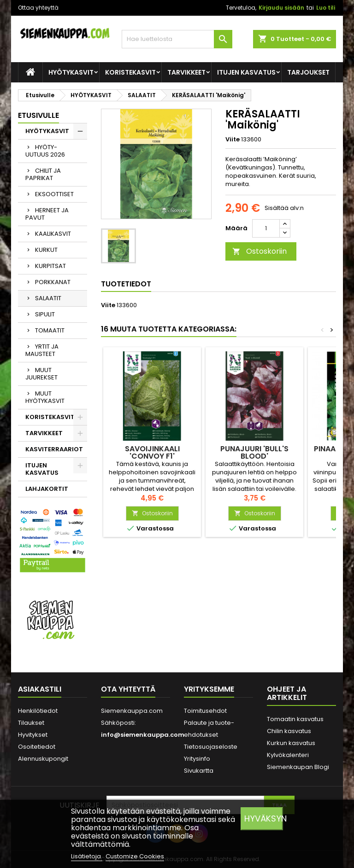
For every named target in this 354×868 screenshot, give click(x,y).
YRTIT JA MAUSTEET (42, 350)
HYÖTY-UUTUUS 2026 (45, 151)
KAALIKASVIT (53, 234)
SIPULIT (45, 314)
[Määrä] (266, 228)
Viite (233, 140)
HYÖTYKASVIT (71, 72)
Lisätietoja (87, 856)
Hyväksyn (264, 818)
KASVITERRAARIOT (54, 449)
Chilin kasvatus (289, 731)
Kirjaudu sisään (281, 8)
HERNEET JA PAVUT (47, 214)
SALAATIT (48, 298)
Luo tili (326, 8)
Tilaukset (31, 723)
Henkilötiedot (38, 711)
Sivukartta (199, 771)
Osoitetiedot (37, 747)
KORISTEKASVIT (130, 72)
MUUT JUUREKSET (41, 374)
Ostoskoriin (260, 251)
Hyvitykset (33, 735)
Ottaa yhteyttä (38, 8)
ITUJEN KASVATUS (246, 72)
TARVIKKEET (186, 72)
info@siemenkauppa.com (143, 735)
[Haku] (177, 39)
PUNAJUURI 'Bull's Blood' (254, 452)
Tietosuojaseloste (211, 747)
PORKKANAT (53, 282)
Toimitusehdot (205, 711)
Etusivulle (38, 115)
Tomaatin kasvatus (295, 719)
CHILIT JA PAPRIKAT (43, 174)
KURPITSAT (50, 266)
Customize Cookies (135, 856)
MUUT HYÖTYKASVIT (45, 397)
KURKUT (46, 250)
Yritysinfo (197, 759)
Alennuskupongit (43, 759)
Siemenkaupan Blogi (298, 767)
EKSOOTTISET (54, 194)
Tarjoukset (308, 72)
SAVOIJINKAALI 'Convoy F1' (152, 452)
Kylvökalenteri (288, 755)
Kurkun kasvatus (291, 743)
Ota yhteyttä (128, 689)
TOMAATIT (50, 330)
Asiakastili (40, 689)
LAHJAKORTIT (47, 489)
